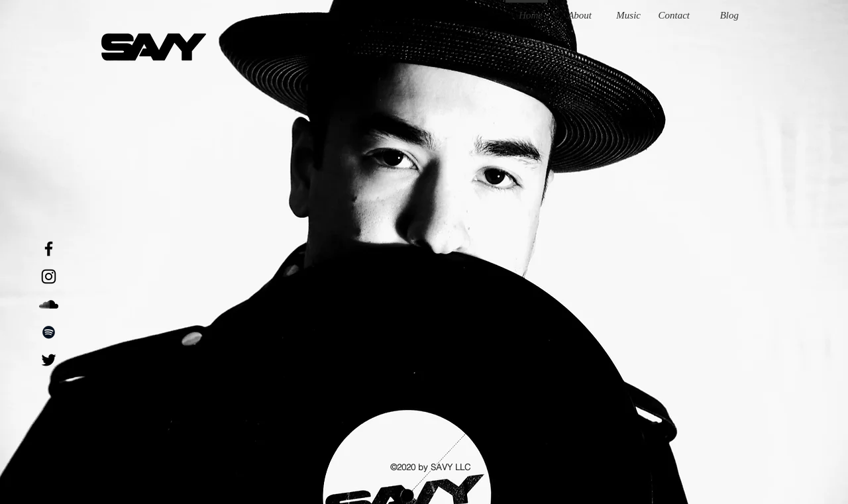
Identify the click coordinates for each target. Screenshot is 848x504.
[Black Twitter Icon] (49, 360)
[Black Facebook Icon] (49, 249)
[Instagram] (49, 277)
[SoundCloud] (49, 304)
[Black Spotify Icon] (49, 332)
